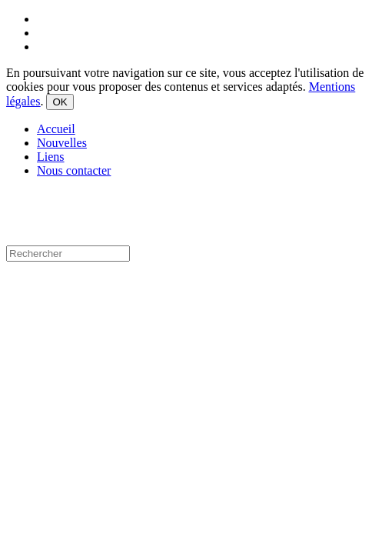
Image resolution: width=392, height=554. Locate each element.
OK (60, 102)
